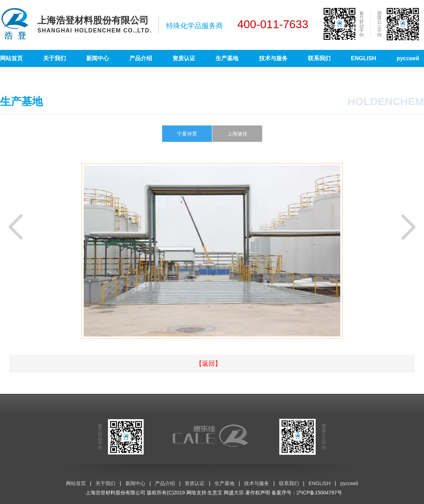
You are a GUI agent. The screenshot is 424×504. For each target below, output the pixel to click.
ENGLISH (364, 58)
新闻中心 (98, 58)
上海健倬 (237, 134)
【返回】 (208, 364)
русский (408, 58)
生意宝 (215, 493)
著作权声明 (258, 493)
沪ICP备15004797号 (319, 493)
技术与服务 (273, 58)
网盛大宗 (234, 493)
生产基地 (227, 58)
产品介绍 (141, 58)
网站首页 (11, 58)
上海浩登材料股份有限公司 (115, 493)
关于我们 (55, 58)
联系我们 (319, 58)
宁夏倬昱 (187, 134)
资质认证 (184, 58)
